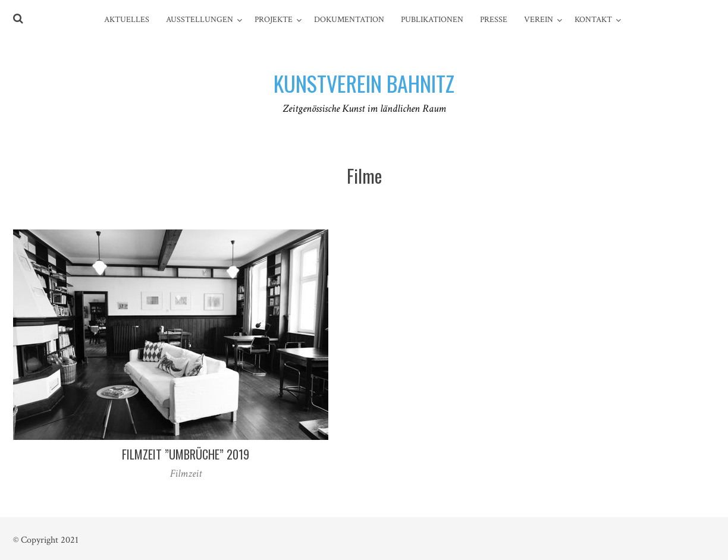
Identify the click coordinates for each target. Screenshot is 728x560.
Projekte (274, 20)
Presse (494, 20)
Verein (539, 20)
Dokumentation (349, 20)
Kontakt (593, 20)
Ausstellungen (200, 20)
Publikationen (432, 20)
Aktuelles (127, 20)
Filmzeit (186, 474)
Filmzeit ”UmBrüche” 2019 (186, 454)
